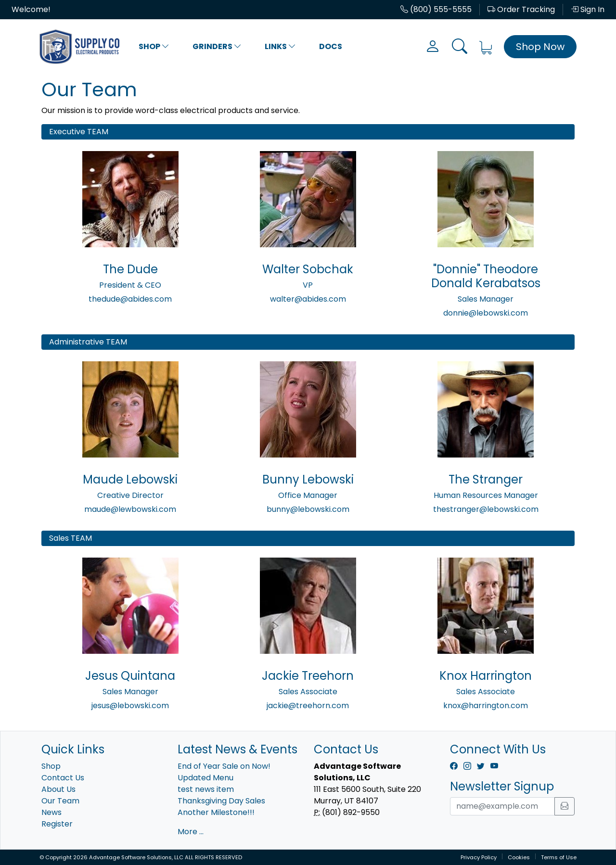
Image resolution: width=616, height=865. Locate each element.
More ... (191, 832)
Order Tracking (521, 9)
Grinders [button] (217, 46)
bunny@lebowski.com (308, 509)
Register (57, 824)
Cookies (519, 857)
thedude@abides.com (130, 299)
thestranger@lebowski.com (486, 509)
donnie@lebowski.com (486, 313)
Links (280, 46)
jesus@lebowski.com (130, 706)
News (51, 812)
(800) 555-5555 (436, 9)
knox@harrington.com (486, 706)
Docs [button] (331, 46)
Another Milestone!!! (216, 812)
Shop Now (540, 47)
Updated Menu (205, 778)
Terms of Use (559, 857)
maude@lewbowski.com (130, 509)
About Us (58, 789)
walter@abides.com (308, 299)
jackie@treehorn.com (308, 706)
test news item (206, 789)
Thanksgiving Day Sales (221, 801)
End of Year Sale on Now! (224, 766)
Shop (154, 46)
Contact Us (63, 778)
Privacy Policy (479, 857)
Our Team (60, 801)
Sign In (588, 9)
